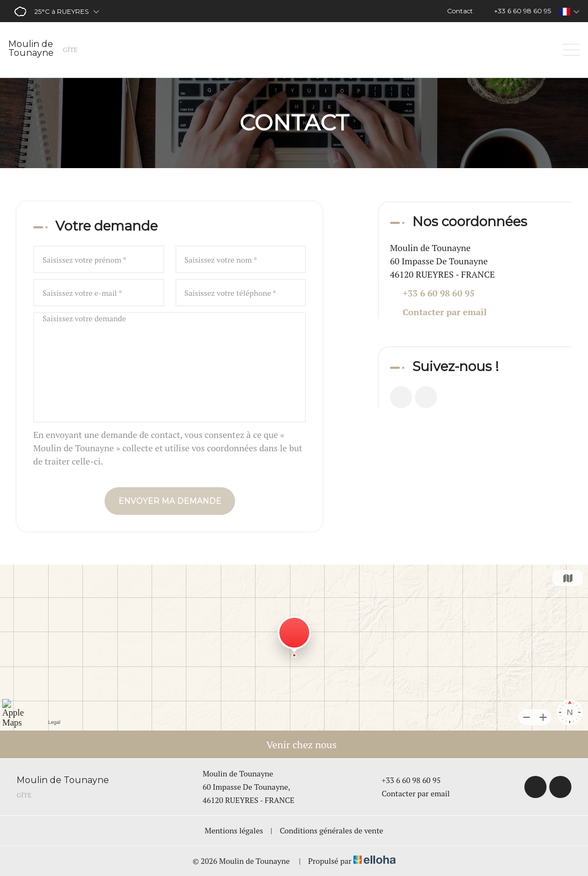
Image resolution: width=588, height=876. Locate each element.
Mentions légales (234, 830)
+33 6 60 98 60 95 (405, 780)
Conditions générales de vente (332, 830)
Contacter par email (445, 312)
